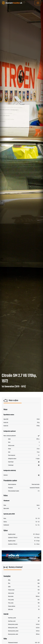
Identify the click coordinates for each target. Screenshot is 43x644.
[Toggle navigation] (38, 3)
